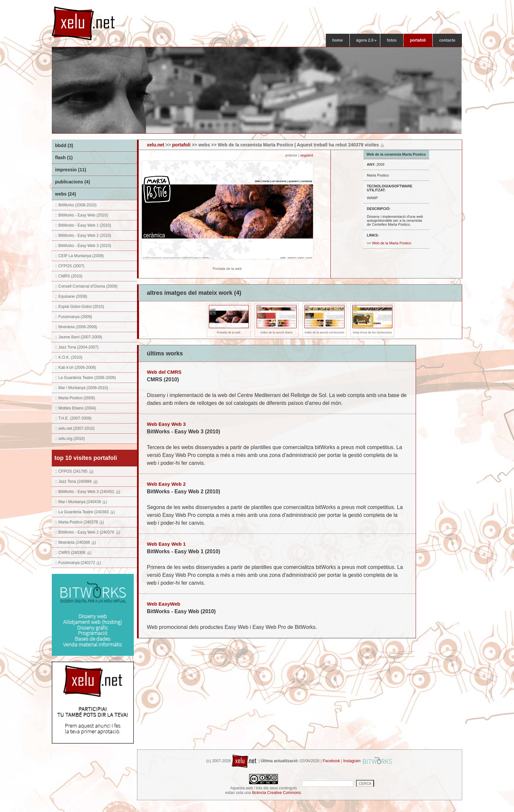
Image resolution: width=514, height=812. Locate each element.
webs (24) (66, 194)
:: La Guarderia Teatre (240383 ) (85, 512)
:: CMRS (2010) (69, 276)
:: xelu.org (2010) (70, 439)
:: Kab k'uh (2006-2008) (76, 368)
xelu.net (156, 145)
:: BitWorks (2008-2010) (76, 205)
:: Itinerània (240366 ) (76, 542)
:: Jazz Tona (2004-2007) (77, 347)
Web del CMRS (164, 372)
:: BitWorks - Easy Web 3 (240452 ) (88, 492)
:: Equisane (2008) (71, 296)
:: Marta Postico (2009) (75, 398)
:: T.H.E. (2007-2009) (73, 418)
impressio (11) (71, 170)
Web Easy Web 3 (166, 424)
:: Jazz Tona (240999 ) (76, 482)
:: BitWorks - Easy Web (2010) (81, 215)
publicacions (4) (73, 182)
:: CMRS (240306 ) (73, 553)
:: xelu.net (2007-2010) (75, 428)
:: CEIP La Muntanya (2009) (79, 256)
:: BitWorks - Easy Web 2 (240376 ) (88, 532)
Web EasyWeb (164, 604)
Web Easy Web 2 (166, 484)
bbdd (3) (64, 145)
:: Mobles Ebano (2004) (76, 408)
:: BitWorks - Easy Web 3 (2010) (83, 246)
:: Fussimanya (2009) (74, 317)
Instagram (352, 761)
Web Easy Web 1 (166, 544)
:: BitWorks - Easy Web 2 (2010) (83, 236)
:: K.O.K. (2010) (69, 357)
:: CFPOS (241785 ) (74, 471)
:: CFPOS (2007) (70, 266)
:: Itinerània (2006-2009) (76, 327)
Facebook (331, 761)
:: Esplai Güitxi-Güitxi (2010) (79, 307)
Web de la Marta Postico (392, 243)
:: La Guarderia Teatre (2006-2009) (85, 378)
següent (307, 155)
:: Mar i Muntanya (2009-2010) (81, 388)
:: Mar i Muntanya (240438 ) (81, 502)
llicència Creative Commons (277, 793)
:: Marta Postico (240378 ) (79, 522)
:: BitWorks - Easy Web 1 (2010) (83, 225)
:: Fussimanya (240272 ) (78, 563)
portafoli (181, 145)
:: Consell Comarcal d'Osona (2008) (86, 286)
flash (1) (64, 158)
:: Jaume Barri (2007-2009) (79, 337)
